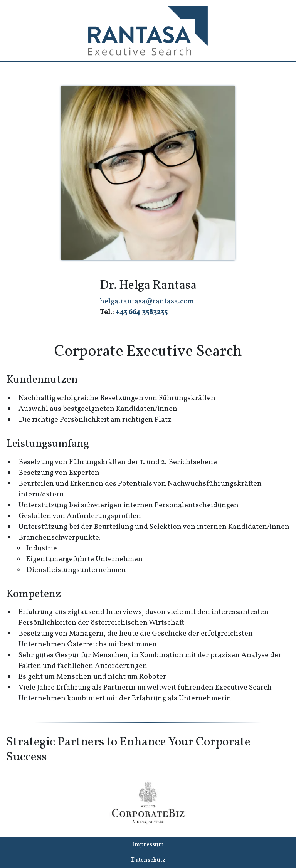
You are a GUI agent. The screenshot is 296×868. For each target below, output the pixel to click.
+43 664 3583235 (141, 312)
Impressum (148, 845)
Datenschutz (148, 860)
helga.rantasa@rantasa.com (147, 301)
